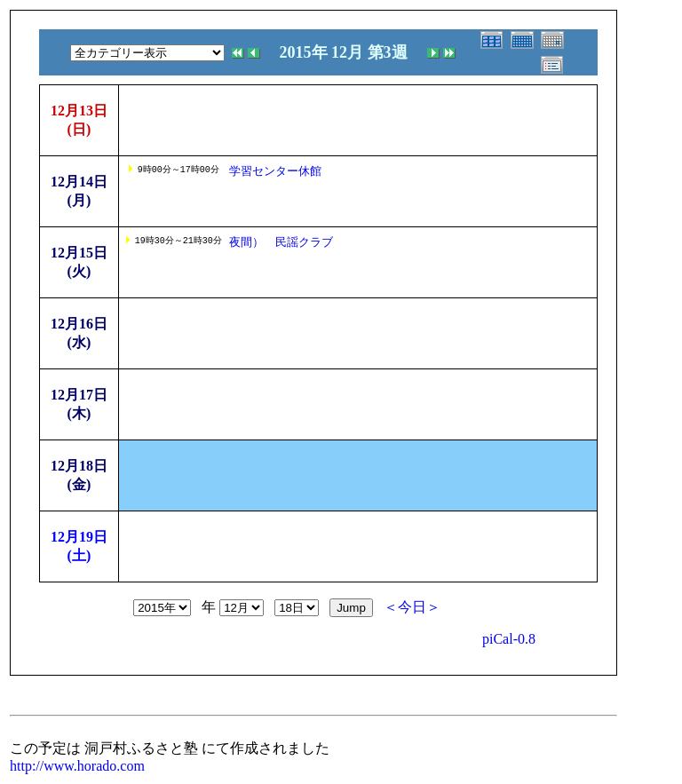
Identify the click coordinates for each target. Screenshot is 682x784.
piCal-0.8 (509, 639)
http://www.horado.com (77, 766)
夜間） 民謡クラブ (281, 242)
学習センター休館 (275, 171)
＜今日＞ (412, 607)
